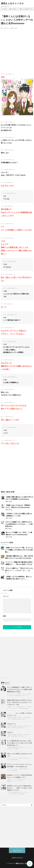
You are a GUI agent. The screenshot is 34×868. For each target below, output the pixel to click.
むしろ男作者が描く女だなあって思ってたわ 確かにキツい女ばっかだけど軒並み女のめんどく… (20, 743)
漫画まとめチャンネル (12, 3)
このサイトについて (17, 858)
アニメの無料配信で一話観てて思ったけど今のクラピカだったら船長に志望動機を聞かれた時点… (19, 689)
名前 (4, 616)
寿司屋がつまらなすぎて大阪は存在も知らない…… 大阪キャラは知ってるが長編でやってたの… (20, 788)
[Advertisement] (17, 48)
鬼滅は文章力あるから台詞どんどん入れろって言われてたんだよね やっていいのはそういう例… (20, 702)
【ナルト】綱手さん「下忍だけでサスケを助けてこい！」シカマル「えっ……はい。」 (19, 570)
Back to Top (17, 851)
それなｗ (10, 732)
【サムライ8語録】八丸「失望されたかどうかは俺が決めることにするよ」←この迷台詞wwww (19, 524)
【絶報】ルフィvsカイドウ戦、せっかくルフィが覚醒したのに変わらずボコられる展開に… (19, 550)
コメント (6, 596)
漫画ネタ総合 (14, 28)
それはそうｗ (11, 724)
